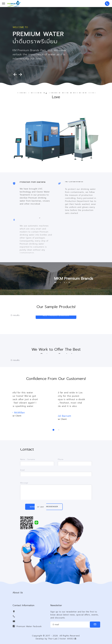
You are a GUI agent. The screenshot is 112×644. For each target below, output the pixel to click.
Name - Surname (28, 461)
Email (22, 472)
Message (24, 487)
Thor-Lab (53, 639)
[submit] (95, 625)
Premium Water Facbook (29, 626)
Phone (61, 461)
